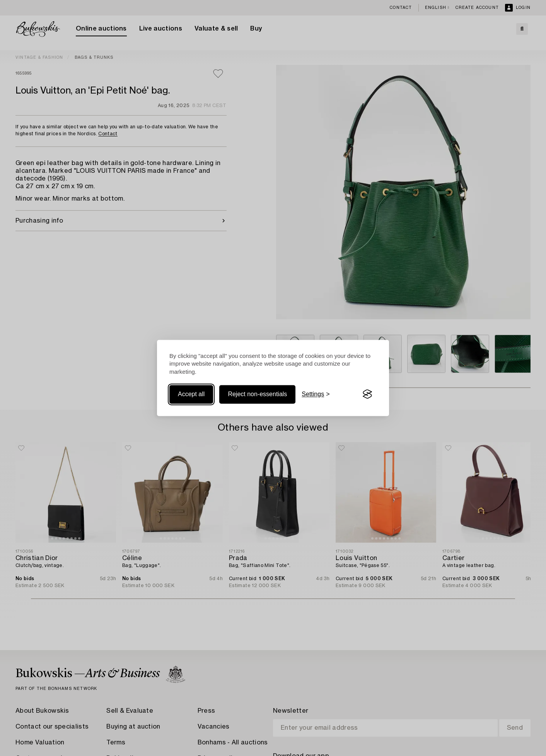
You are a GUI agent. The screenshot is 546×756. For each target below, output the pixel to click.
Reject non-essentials (257, 394)
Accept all (191, 394)
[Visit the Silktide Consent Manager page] (367, 394)
